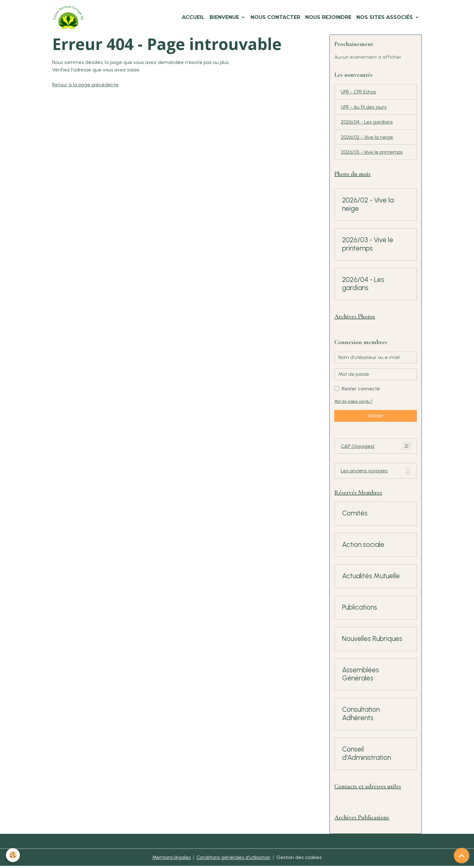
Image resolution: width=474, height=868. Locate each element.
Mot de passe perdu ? (354, 402)
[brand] (70, 17)
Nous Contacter (275, 17)
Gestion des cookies (299, 859)
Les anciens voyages (376, 472)
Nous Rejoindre (328, 17)
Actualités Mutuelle (371, 578)
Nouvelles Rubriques (372, 640)
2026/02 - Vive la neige (367, 138)
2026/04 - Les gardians (367, 123)
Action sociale (363, 546)
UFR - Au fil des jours (364, 107)
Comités (355, 515)
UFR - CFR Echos (359, 92)
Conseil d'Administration (366, 755)
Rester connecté (361, 390)
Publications (360, 609)
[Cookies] (13, 855)
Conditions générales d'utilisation (233, 859)
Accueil (193, 17)
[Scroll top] (462, 856)
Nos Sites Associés (385, 17)
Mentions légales (171, 859)
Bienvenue (225, 17)
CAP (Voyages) (376, 447)
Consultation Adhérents (361, 715)
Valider (376, 417)
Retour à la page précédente (86, 85)
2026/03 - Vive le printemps (372, 153)
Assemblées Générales (361, 676)
